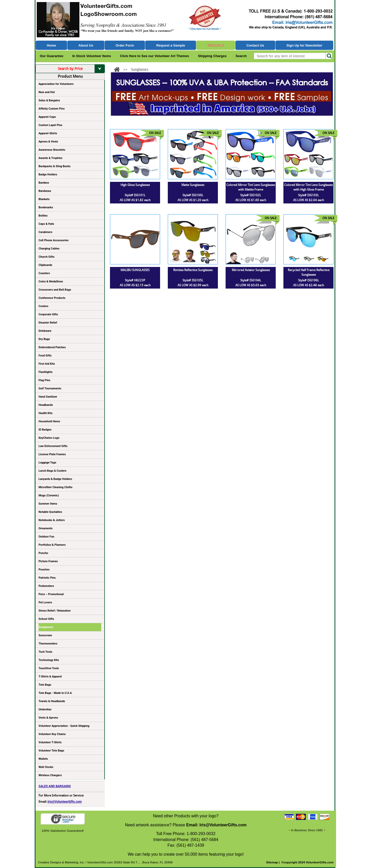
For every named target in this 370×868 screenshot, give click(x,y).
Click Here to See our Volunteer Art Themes (154, 56)
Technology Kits (49, 660)
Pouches (44, 570)
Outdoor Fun (46, 537)
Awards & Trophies (70, 159)
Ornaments (46, 528)
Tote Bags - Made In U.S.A (55, 693)
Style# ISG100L (193, 195)
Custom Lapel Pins (50, 125)
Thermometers (48, 644)
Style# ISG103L (308, 195)
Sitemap (272, 862)
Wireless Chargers (50, 775)
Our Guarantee (52, 56)
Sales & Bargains (49, 100)
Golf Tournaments (50, 388)
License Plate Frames (52, 454)
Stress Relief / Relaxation (55, 611)
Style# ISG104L (251, 280)
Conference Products (70, 299)
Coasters (44, 273)
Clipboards (45, 265)
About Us (86, 45)
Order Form (125, 45)
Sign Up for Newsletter (304, 45)
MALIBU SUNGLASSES (135, 270)
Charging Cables (49, 249)
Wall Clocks (46, 767)
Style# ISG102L (251, 195)
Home (51, 45)
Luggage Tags (47, 463)
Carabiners (45, 232)
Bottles (43, 216)
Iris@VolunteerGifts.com (65, 802)
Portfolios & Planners (52, 545)
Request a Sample (171, 45)
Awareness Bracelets (52, 150)
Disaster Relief (48, 323)
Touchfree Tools (49, 668)
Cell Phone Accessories (54, 240)
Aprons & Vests (48, 142)
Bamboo (44, 183)
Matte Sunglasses (193, 185)
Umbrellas (45, 709)
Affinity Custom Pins (70, 110)
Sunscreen (45, 635)
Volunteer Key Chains (52, 734)
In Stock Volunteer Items (92, 56)
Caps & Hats (46, 224)
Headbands (46, 405)
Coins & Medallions (51, 281)
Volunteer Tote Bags (51, 751)
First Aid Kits (47, 364)
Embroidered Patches (52, 347)
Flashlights (45, 372)
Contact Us (255, 45)
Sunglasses (46, 627)
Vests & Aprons (48, 718)
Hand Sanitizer (48, 397)
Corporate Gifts (48, 314)
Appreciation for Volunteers (70, 85)
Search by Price (81, 69)
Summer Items (48, 504)
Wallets (43, 759)
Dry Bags (44, 339)
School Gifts (46, 619)
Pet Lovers (45, 602)
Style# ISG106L (308, 280)
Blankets (44, 199)
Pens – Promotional (51, 594)
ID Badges (45, 430)
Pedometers (46, 586)
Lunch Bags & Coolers (52, 471)
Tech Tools (45, 652)
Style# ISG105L (193, 280)
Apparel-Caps (47, 117)
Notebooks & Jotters (52, 520)
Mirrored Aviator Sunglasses (251, 270)
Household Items (49, 421)
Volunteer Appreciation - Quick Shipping (64, 726)
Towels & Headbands (52, 701)
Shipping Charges (212, 56)
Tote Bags (70, 686)
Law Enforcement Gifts (53, 446)
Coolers (43, 306)
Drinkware (45, 331)
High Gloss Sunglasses (135, 185)
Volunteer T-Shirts (50, 742)
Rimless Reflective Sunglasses (193, 270)
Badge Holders (48, 175)
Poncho (43, 553)
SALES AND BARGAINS (55, 786)
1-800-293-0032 (201, 834)
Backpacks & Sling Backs (55, 166)
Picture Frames (48, 561)
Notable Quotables (50, 512)
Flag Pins (44, 380)
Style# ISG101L (135, 195)
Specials (216, 45)
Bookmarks (46, 207)
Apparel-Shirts (48, 133)
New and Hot (47, 92)
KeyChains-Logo (49, 438)
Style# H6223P (135, 280)
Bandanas (45, 191)
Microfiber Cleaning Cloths (55, 487)
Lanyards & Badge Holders (55, 479)
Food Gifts (70, 356)
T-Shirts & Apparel (50, 677)
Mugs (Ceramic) (49, 495)
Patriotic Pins (47, 578)
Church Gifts (47, 257)
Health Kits (45, 413)
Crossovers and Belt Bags (55, 290)
